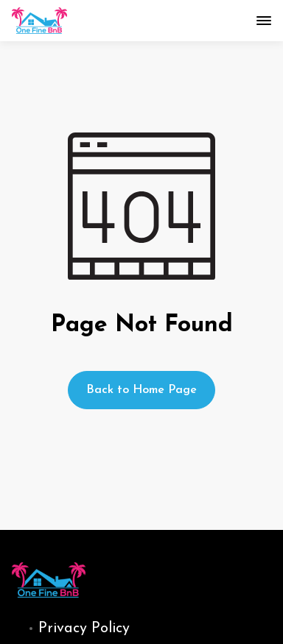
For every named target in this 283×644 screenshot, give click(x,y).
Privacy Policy (84, 629)
